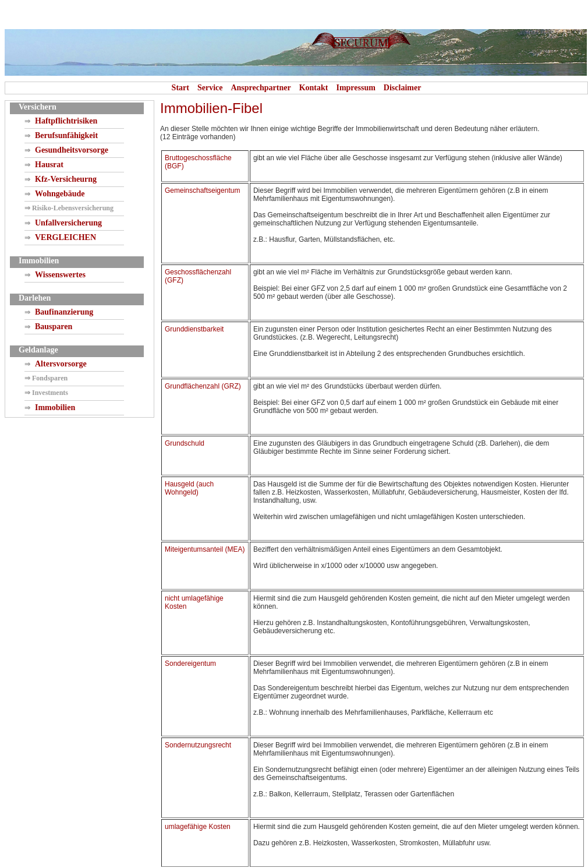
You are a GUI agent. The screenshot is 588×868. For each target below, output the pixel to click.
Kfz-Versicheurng (66, 179)
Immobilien (39, 261)
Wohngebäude (60, 194)
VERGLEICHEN (65, 237)
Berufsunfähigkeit (66, 135)
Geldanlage (38, 350)
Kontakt (314, 88)
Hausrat (49, 165)
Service (210, 88)
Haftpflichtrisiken (66, 121)
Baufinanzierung (64, 312)
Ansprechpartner (261, 88)
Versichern (38, 107)
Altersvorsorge (61, 364)
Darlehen (35, 298)
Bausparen (54, 327)
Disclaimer (403, 88)
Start (180, 88)
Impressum (355, 88)
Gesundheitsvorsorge (72, 150)
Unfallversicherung (68, 223)
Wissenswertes (60, 275)
